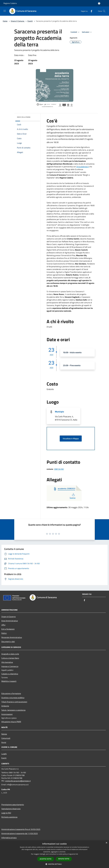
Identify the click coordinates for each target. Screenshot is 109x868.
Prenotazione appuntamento (13, 805)
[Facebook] (90, 11)
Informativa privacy (9, 838)
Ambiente (5, 706)
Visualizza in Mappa (71, 439)
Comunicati (6, 738)
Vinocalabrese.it (83, 167)
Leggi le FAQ (6, 813)
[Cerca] (104, 11)
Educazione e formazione (11, 693)
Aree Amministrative (10, 621)
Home (5, 21)
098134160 (59, 469)
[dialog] (54, 854)
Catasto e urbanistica (10, 674)
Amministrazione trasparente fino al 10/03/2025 (21, 829)
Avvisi (4, 742)
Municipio (59, 412)
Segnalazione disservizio (11, 809)
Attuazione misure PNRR (11, 722)
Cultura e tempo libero (10, 658)
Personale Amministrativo (12, 637)
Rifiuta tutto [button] (64, 859)
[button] (54, 864)
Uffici (3, 625)
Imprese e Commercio (10, 666)
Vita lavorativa (7, 662)
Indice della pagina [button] (24, 117)
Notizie (4, 734)
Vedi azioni (87, 32)
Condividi (75, 32)
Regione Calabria (10, 3)
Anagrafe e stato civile (10, 654)
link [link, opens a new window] (77, 854)
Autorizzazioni (7, 714)
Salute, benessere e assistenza (13, 710)
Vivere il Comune (18, 21)
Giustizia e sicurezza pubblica (13, 698)
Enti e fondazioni (8, 629)
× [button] (106, 843)
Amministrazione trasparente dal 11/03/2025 (20, 833)
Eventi (30, 21)
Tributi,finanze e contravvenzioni (14, 702)
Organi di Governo (9, 617)
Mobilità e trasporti (9, 681)
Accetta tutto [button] (46, 859)
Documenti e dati (8, 642)
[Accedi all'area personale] (99, 3)
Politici (4, 633)
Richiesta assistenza (9, 817)
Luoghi (4, 754)
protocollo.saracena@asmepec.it (18, 781)
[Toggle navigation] (5, 11)
